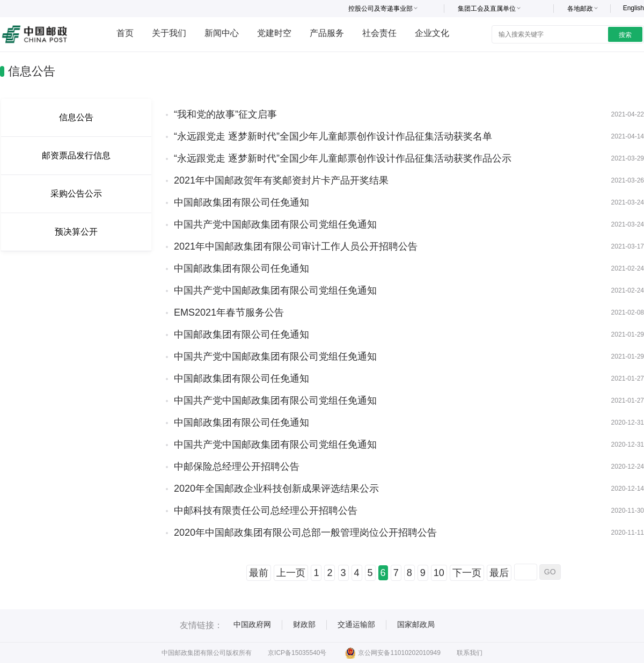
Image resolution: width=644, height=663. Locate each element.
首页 (125, 33)
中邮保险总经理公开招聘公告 (237, 467)
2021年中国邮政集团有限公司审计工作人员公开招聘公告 (296, 246)
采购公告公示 (76, 194)
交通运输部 (356, 624)
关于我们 (169, 33)
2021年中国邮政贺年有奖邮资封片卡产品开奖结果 (281, 180)
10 (439, 573)
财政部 (304, 624)
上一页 (291, 573)
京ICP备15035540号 (297, 653)
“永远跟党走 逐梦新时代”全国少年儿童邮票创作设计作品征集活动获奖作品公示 (343, 158)
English (634, 8)
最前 (259, 573)
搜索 (625, 35)
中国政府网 (252, 624)
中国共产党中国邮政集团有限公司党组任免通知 (275, 224)
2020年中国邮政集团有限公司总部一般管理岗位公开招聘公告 (305, 533)
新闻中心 (222, 33)
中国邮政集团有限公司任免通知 (241, 202)
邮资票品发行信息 (76, 155)
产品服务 (327, 33)
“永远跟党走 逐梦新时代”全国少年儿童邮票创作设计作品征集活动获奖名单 (333, 136)
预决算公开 (76, 232)
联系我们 (470, 653)
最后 (499, 573)
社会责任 (379, 33)
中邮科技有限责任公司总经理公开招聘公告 (266, 511)
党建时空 (274, 33)
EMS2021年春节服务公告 (229, 312)
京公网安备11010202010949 (393, 653)
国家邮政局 (416, 624)
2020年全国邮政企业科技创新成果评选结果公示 (276, 489)
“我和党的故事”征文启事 (225, 114)
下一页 (467, 573)
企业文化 (432, 33)
